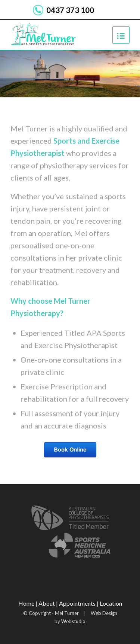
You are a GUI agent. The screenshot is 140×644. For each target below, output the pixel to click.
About (47, 603)
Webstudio (73, 621)
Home (26, 603)
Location (111, 603)
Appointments (77, 603)
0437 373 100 (70, 10)
